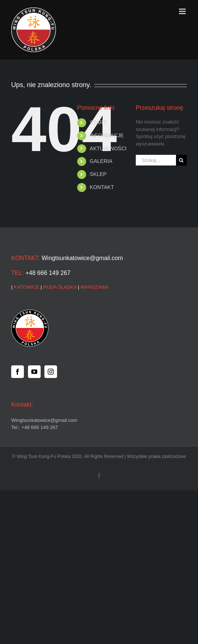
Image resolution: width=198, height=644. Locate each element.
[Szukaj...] (156, 160)
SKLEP (98, 174)
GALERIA (101, 161)
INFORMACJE (107, 135)
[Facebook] (18, 372)
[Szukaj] (181, 160)
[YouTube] (34, 372)
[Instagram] (51, 372)
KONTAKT (102, 187)
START (98, 122)
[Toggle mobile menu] (183, 11)
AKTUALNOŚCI (108, 148)
